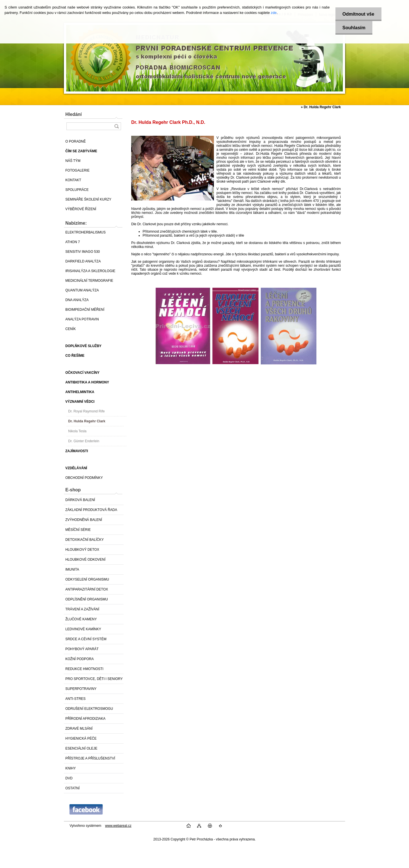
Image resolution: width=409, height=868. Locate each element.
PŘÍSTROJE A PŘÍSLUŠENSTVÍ (90, 758)
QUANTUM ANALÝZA (82, 290)
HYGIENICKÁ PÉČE (81, 738)
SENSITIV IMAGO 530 (83, 252)
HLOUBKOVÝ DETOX (82, 550)
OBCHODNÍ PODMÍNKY (84, 478)
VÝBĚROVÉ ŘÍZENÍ (81, 209)
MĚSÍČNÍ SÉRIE (78, 530)
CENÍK (71, 329)
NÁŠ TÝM (73, 161)
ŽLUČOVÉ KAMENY (81, 619)
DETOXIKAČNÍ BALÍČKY (84, 540)
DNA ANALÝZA (77, 300)
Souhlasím (354, 28)
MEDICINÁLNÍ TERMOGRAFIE (89, 281)
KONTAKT (73, 180)
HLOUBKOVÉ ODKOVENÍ (85, 560)
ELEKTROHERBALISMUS (85, 232)
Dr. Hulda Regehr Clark (87, 421)
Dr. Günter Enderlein (84, 441)
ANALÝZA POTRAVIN (82, 319)
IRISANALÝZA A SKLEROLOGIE (90, 271)
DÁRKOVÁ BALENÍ (80, 500)
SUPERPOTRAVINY (81, 689)
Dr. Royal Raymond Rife (86, 411)
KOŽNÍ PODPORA (80, 659)
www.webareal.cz (118, 826)
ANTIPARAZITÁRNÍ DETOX (87, 589)
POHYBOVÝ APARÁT (82, 649)
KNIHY (71, 768)
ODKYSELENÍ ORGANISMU (87, 579)
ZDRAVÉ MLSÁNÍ (79, 729)
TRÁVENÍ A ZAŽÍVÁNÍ (82, 609)
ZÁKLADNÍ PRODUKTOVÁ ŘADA (91, 510)
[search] (116, 126)
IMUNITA (72, 569)
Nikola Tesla (77, 431)
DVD (69, 778)
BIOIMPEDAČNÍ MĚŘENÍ (85, 310)
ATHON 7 (73, 242)
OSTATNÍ (72, 788)
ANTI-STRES (75, 699)
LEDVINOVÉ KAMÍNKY (83, 629)
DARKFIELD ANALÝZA (83, 261)
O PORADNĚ (76, 141)
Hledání (74, 114)
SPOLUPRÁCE (77, 190)
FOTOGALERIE (77, 170)
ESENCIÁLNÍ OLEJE (81, 748)
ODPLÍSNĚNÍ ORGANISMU (87, 599)
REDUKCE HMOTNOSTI (84, 669)
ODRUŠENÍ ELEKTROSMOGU (89, 709)
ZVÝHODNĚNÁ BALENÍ (84, 520)
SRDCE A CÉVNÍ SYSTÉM (86, 639)
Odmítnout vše (358, 14)
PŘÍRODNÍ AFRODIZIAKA (85, 719)
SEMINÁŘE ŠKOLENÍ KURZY (88, 199)
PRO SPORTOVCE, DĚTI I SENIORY (94, 679)
